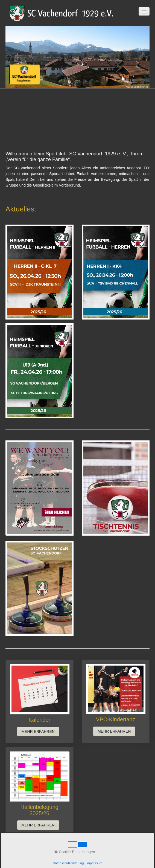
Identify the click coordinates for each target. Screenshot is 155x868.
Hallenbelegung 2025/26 (40, 792)
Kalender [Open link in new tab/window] (40, 701)
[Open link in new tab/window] (40, 488)
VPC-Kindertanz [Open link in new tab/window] (116, 701)
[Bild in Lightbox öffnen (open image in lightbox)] (40, 272)
